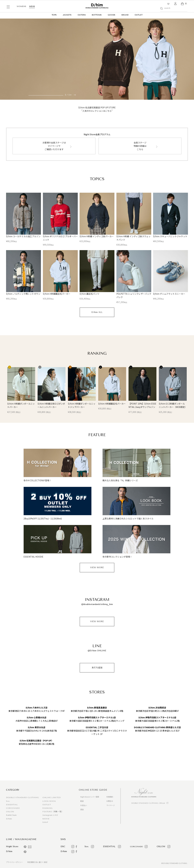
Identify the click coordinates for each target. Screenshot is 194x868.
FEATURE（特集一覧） (53, 812)
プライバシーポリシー (14, 862)
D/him (9, 819)
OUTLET (139, 15)
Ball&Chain (11, 815)
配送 (82, 801)
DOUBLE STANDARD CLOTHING (22, 797)
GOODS (111, 15)
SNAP (45, 822)
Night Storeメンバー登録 (90, 797)
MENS (32, 6)
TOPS (54, 15)
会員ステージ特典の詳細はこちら (140, 146)
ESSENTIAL (12, 805)
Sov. (8, 801)
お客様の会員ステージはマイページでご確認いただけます (54, 146)
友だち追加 (97, 668)
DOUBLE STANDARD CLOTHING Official (148, 803)
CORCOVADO (13, 808)
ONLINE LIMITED (51, 797)
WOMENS (21, 6)
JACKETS (67, 15)
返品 (82, 809)
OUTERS (82, 15)
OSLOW (10, 812)
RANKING (47, 808)
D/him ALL (97, 312)
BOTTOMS (97, 15)
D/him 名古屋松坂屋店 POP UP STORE (97, 107)
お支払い (84, 805)
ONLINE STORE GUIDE (93, 790)
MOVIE (46, 819)
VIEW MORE (97, 567)
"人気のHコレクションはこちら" (97, 111)
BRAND (125, 15)
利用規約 (110, 797)
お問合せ (110, 801)
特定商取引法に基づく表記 (37, 862)
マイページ (111, 805)
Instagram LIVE (50, 815)
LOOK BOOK (49, 801)
